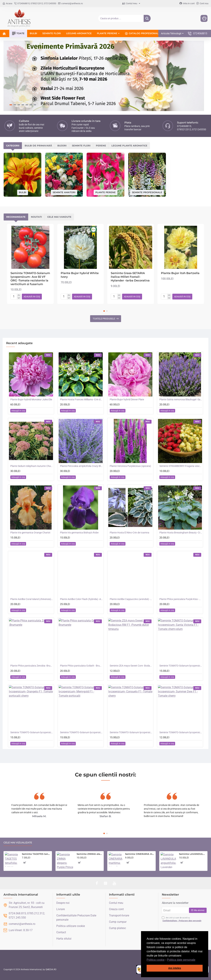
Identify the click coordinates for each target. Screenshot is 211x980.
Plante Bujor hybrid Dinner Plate (127, 399)
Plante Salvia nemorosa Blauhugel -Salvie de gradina (181, 399)
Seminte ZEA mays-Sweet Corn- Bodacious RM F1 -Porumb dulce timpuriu (131, 665)
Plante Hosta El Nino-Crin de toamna (129, 532)
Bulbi (23, 192)
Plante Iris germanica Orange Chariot (30, 532)
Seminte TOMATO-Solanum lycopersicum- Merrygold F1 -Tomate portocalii (81, 732)
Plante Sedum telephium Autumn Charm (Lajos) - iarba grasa (32, 465)
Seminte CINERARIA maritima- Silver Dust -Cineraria (140, 853)
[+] (19, 295)
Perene (101, 145)
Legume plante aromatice (129, 145)
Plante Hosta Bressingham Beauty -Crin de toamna (181, 532)
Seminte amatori (64, 192)
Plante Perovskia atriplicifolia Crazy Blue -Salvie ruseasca (81, 465)
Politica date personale (181, 960)
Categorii (13, 145)
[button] (197, 960)
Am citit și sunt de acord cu (182, 919)
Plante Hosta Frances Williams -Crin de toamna (81, 399)
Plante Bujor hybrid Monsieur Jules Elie (31, 399)
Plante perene (105, 192)
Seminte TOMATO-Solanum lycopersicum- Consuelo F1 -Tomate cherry (131, 732)
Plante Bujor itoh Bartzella (180, 272)
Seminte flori (81, 145)
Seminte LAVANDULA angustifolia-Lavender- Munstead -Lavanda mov (193, 853)
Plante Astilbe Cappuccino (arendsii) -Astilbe (131, 598)
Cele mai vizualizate (18, 842)
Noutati (36, 216)
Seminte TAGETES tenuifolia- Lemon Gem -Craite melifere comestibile (36, 853)
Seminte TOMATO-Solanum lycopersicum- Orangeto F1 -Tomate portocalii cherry (32, 732)
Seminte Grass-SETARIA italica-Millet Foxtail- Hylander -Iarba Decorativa (130, 276)
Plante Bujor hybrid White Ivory (80, 274)
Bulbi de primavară (38, 145)
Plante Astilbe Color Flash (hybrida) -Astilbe (81, 598)
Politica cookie (156, 960)
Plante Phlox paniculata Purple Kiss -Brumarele (181, 598)
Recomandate (16, 216)
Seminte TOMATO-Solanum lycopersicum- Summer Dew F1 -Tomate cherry (181, 732)
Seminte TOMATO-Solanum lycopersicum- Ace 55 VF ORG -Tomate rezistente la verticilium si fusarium (30, 278)
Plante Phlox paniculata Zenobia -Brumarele (32, 665)
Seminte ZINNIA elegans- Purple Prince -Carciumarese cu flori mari (90, 853)
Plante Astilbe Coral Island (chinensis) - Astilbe (32, 598)
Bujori (62, 145)
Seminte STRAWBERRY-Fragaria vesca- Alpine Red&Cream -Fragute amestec (181, 465)
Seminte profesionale (147, 192)
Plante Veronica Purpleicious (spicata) (130, 465)
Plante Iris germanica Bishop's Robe (79, 532)
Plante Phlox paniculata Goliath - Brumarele (81, 665)
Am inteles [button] (175, 968)
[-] (19, 297)
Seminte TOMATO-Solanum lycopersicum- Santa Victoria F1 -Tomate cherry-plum (181, 665)
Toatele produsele (104, 318)
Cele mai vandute (59, 216)
